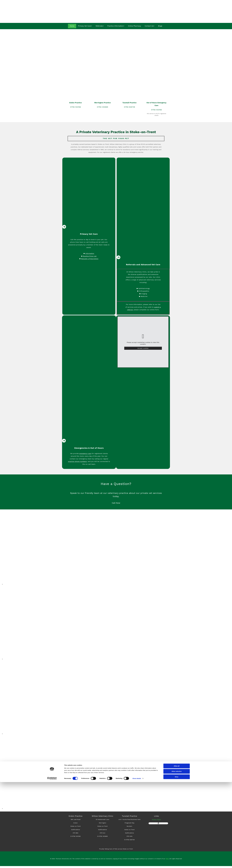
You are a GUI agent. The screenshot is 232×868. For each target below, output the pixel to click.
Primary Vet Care (85, 26)
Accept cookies (143, 348)
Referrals (99, 26)
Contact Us (149, 26)
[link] (143, 337)
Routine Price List (90, 256)
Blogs (160, 26)
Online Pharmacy (134, 26)
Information (90, 254)
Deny (177, 863)
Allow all (177, 852)
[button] (116, 503)
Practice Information (115, 26)
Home (72, 26)
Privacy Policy (156, 820)
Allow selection (177, 857)
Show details (137, 864)
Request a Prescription (90, 259)
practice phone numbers (77, 462)
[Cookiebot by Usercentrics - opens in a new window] (52, 864)
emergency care (85, 454)
